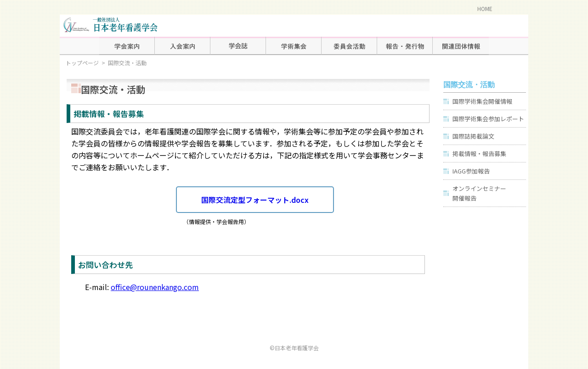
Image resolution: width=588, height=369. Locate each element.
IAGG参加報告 (471, 171)
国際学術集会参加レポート (488, 119)
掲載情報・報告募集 (479, 154)
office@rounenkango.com (155, 287)
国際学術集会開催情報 (482, 101)
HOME (485, 8)
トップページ (82, 63)
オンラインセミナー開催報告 (479, 193)
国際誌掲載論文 (473, 136)
